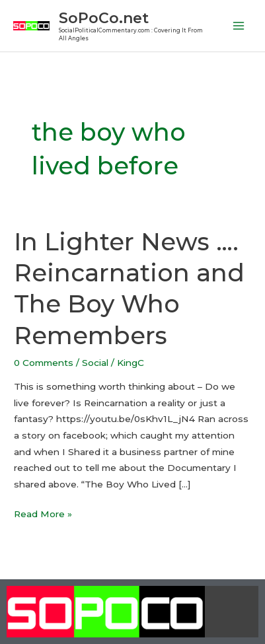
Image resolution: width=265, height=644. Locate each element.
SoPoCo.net (104, 18)
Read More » (43, 513)
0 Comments (44, 363)
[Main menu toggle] (239, 26)
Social (95, 363)
